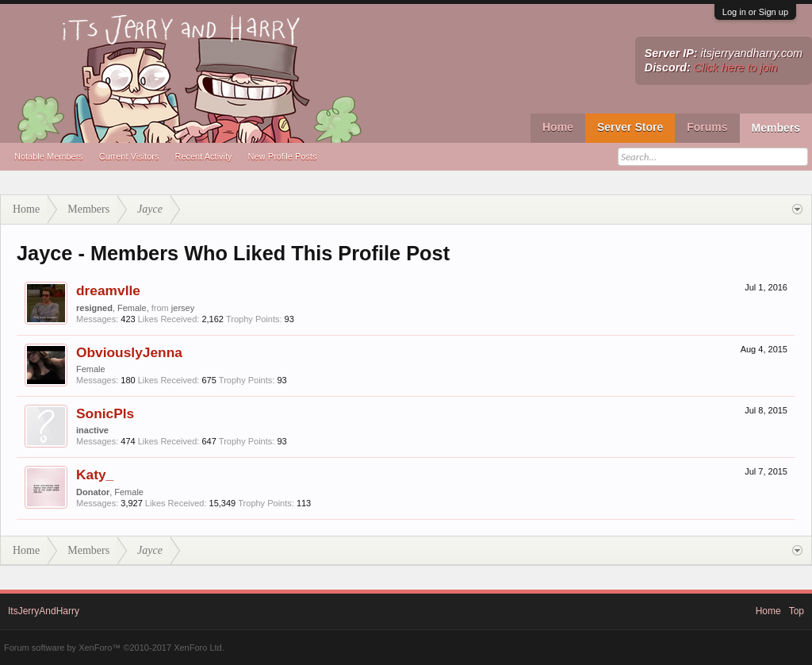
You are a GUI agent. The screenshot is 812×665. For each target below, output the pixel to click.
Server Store (630, 127)
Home (558, 127)
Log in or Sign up (755, 12)
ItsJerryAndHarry (44, 611)
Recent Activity (203, 156)
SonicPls (105, 413)
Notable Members (49, 156)
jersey (183, 308)
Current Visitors (129, 156)
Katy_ (95, 475)
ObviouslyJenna (129, 352)
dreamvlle (108, 290)
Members (776, 128)
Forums (707, 127)
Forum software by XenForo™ (114, 648)
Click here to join (736, 67)
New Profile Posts (283, 156)
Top (797, 611)
